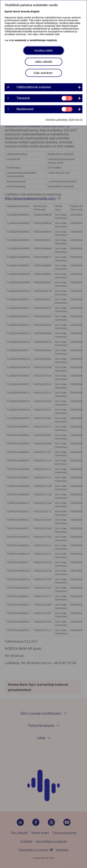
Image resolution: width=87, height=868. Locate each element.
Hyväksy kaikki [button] (44, 51)
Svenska (25, 12)
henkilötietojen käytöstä (43, 40)
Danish (9, 12)
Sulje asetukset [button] (43, 73)
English (35, 12)
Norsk (17, 12)
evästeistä (21, 40)
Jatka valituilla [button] (43, 62)
